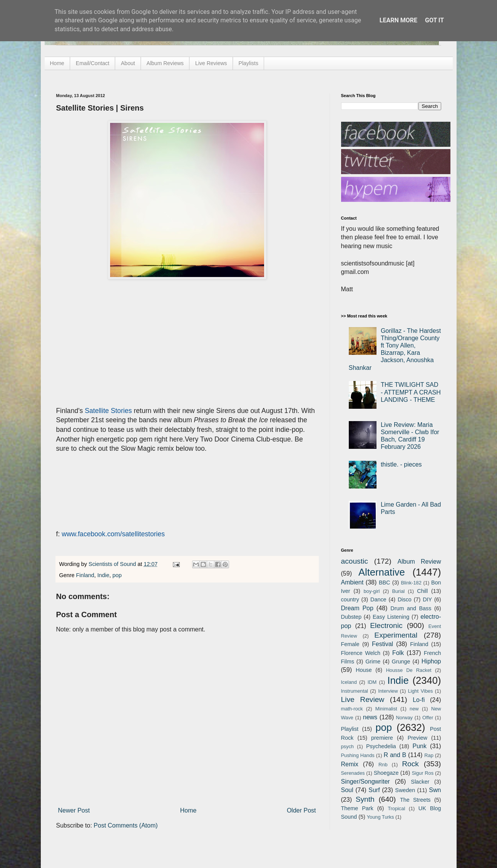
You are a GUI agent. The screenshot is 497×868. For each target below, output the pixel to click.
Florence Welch (361, 653)
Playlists (248, 63)
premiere (382, 738)
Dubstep (351, 617)
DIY (427, 599)
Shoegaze (386, 773)
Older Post (301, 810)
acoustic (355, 561)
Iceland (349, 682)
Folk (398, 653)
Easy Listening (391, 617)
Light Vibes (421, 691)
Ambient (352, 582)
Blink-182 (411, 583)
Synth (365, 799)
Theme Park (357, 808)
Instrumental (355, 691)
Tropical (396, 808)
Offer (428, 718)
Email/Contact (93, 63)
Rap (429, 755)
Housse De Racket (409, 670)
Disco (405, 599)
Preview (418, 738)
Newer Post (74, 810)
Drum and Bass (411, 608)
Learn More (398, 20)
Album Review (419, 562)
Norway (404, 718)
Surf (374, 790)
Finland (85, 575)
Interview (388, 691)
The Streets (415, 800)
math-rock (352, 709)
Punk (420, 746)
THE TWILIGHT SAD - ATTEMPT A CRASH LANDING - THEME (411, 392)
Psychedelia (381, 746)
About (128, 63)
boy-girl (371, 591)
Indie (103, 575)
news (370, 717)
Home (57, 63)
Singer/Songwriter (366, 782)
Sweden (405, 790)
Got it (434, 20)
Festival (382, 644)
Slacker (420, 782)
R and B (395, 755)
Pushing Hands (358, 755)
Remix (350, 764)
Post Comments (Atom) (126, 825)
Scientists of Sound (113, 564)
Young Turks (381, 817)
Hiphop (431, 661)
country (350, 599)
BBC (385, 583)
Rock (410, 764)
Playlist (350, 729)
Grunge (401, 661)
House (364, 670)
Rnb (383, 765)
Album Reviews (165, 63)
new (414, 709)
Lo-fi (419, 700)
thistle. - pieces (401, 464)
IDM (372, 682)
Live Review (363, 699)
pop (117, 575)
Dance (378, 599)
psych (347, 746)
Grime (373, 661)
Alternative (382, 572)
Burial (398, 591)
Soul (347, 790)
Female (350, 644)
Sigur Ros (423, 773)
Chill (422, 591)
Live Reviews (211, 63)
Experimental (396, 635)
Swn (435, 790)
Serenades (353, 773)
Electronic (386, 625)
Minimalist (386, 709)
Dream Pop (357, 608)
